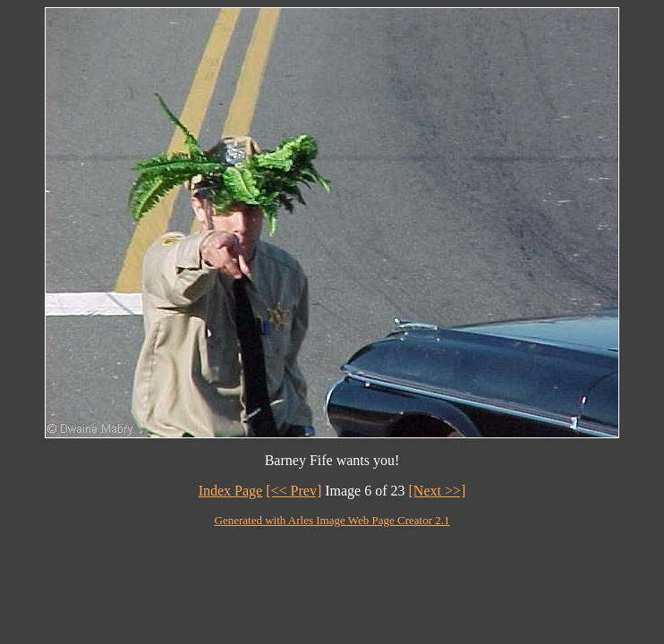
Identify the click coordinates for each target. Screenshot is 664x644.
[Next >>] (438, 491)
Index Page (231, 491)
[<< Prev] (294, 491)
